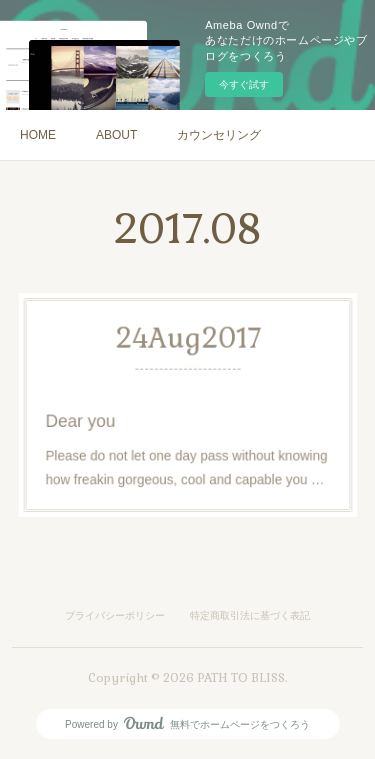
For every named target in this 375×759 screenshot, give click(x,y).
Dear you (93, 419)
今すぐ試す (244, 84)
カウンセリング (219, 135)
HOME (38, 135)
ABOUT (116, 135)
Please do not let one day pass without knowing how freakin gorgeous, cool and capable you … (186, 460)
